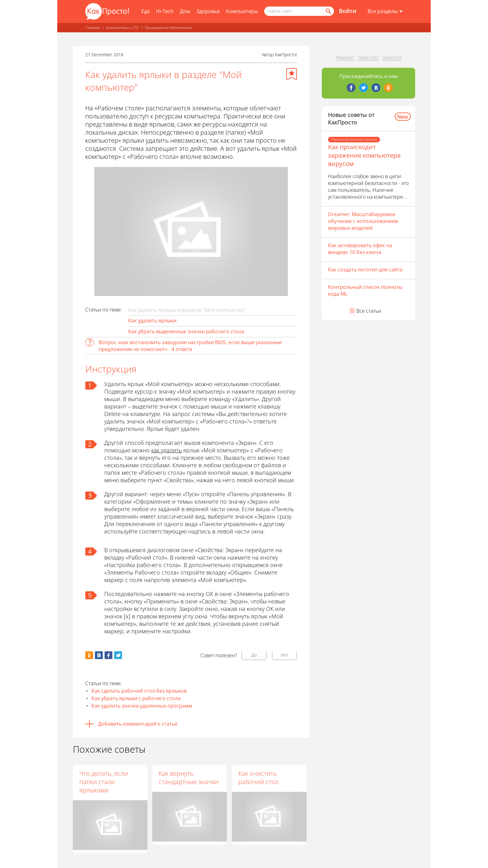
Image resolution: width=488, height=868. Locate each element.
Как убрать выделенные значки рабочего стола (186, 331)
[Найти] (328, 11)
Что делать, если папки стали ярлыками (104, 782)
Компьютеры (242, 11)
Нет (285, 655)
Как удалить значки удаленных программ (142, 706)
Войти (348, 11)
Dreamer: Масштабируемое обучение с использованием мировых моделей (363, 221)
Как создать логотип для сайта (365, 270)
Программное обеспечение (168, 28)
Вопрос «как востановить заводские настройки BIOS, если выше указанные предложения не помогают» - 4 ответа (190, 346)
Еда (145, 11)
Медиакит (345, 57)
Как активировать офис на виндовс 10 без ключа (360, 249)
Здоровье (208, 11)
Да (254, 655)
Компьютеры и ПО (122, 28)
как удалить (167, 450)
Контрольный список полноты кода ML (365, 290)
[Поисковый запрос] (299, 11)
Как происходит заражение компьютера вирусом (364, 155)
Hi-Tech (165, 11)
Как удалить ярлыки (152, 321)
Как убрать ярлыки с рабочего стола (136, 698)
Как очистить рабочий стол (259, 778)
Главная (93, 28)
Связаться (392, 57)
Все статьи (369, 311)
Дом (185, 11)
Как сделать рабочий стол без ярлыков (139, 691)
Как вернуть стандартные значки (189, 778)
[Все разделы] (385, 12)
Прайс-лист (368, 57)
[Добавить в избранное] (292, 74)
